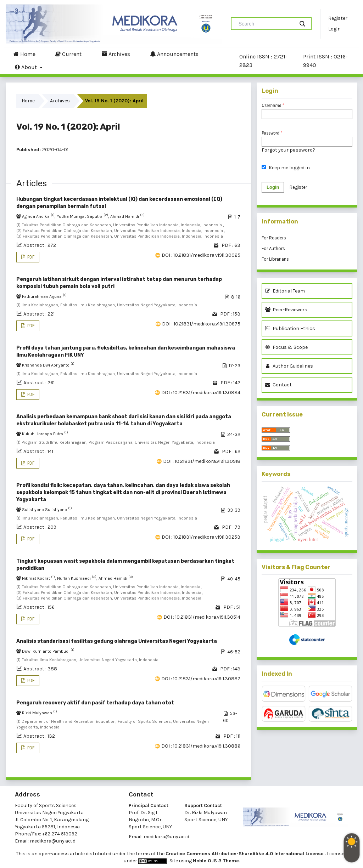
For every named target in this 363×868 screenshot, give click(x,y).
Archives (116, 54)
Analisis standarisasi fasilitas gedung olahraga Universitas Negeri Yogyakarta (117, 641)
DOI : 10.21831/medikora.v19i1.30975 (201, 324)
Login (334, 29)
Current (68, 54)
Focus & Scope (286, 347)
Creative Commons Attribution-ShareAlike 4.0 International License (245, 854)
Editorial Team (285, 291)
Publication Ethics (290, 328)
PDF (30, 257)
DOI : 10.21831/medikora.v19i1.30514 (202, 617)
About (27, 67)
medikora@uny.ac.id (53, 841)
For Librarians (275, 259)
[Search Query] (266, 24)
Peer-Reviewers (287, 310)
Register (338, 18)
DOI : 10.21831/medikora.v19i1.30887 (201, 679)
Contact (278, 385)
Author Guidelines (289, 366)
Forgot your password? (288, 150)
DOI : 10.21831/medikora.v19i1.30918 (202, 461)
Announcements (174, 54)
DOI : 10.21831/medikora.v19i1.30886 (201, 746)
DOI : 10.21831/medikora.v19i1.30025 (201, 255)
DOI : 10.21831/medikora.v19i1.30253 (201, 537)
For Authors (273, 248)
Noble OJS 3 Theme (216, 861)
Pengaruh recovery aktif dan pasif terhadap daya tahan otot (95, 703)
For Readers (274, 238)
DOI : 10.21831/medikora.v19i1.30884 (201, 393)
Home (24, 54)
